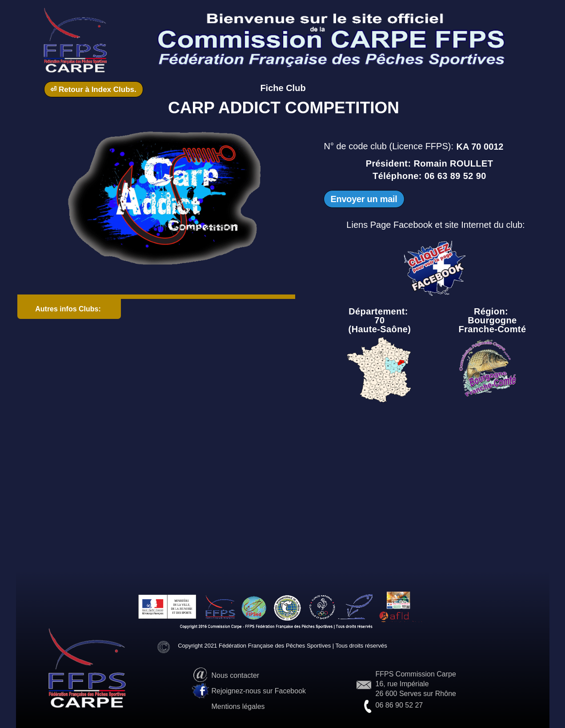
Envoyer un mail (364, 199)
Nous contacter (236, 675)
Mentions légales (238, 706)
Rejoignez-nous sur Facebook (259, 691)
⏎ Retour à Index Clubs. (93, 90)
